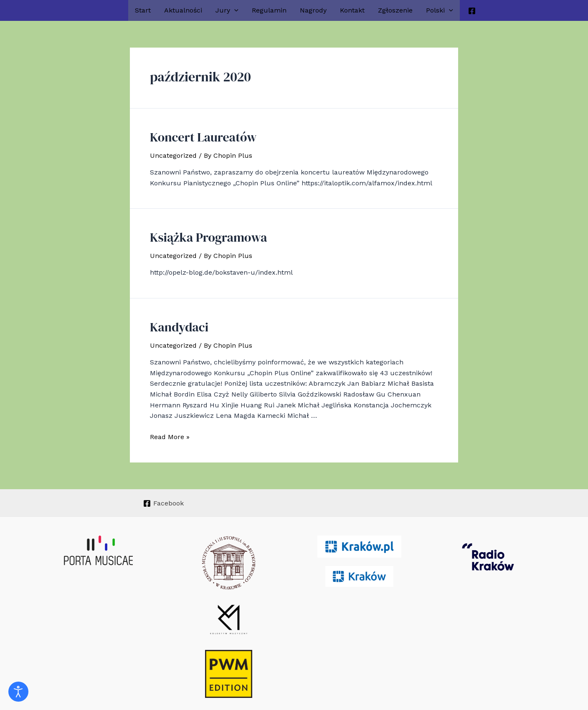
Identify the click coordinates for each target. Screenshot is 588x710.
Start (143, 10)
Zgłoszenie (395, 10)
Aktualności (183, 10)
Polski (440, 10)
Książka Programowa (201, 234)
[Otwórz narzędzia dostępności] (18, 692)
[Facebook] (472, 11)
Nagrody (313, 10)
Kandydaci (175, 321)
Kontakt (352, 10)
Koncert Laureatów (196, 136)
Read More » (170, 431)
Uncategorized (173, 153)
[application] (234, 10)
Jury (227, 10)
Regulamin (269, 10)
